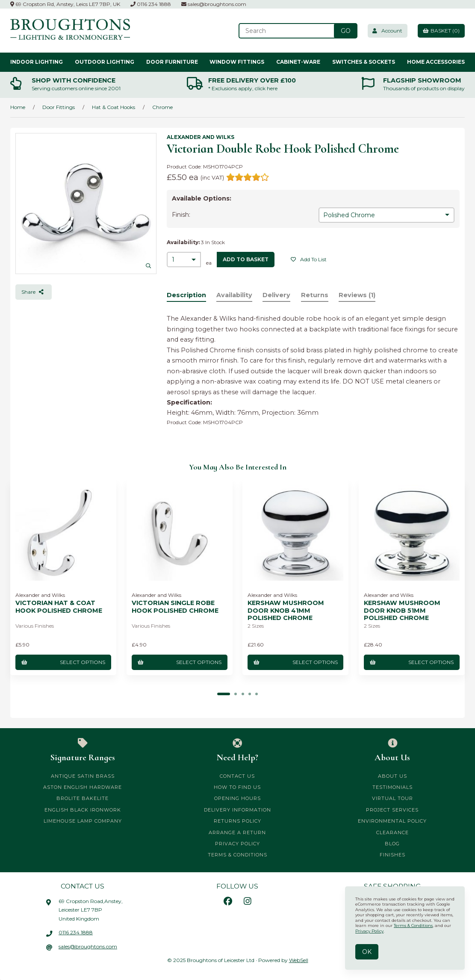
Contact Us (237, 776)
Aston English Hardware (83, 787)
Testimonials (392, 787)
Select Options (63, 662)
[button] (224, 694)
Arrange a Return (237, 832)
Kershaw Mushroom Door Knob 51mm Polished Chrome (402, 611)
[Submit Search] (342, 31)
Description (186, 295)
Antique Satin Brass (83, 776)
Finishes (392, 855)
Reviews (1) (358, 295)
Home (18, 107)
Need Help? (237, 750)
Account (385, 31)
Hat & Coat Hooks (114, 107)
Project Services (392, 810)
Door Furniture (172, 62)
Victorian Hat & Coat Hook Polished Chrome (59, 607)
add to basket (246, 259)
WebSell (299, 960)
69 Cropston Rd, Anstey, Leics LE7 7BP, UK (65, 4)
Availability (235, 295)
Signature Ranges (83, 750)
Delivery (277, 295)
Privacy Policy (237, 844)
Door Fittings (59, 107)
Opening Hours (237, 798)
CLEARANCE (392, 832)
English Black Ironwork (83, 810)
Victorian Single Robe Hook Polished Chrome (175, 607)
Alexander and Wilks (201, 137)
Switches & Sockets (364, 62)
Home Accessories (436, 62)
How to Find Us (237, 787)
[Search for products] (283, 31)
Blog (392, 844)
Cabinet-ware (298, 62)
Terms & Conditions (237, 855)
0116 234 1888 (151, 4)
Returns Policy (237, 821)
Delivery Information (237, 810)
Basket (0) (440, 31)
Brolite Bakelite (83, 798)
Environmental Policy (392, 821)
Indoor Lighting (37, 62)
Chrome (162, 107)
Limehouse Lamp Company (83, 821)
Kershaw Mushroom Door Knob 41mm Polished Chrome (286, 611)
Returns (315, 295)
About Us (392, 750)
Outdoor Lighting (105, 62)
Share (34, 292)
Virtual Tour (392, 798)
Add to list (309, 259)
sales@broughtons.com (214, 4)
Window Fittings (237, 62)
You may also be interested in (238, 467)
